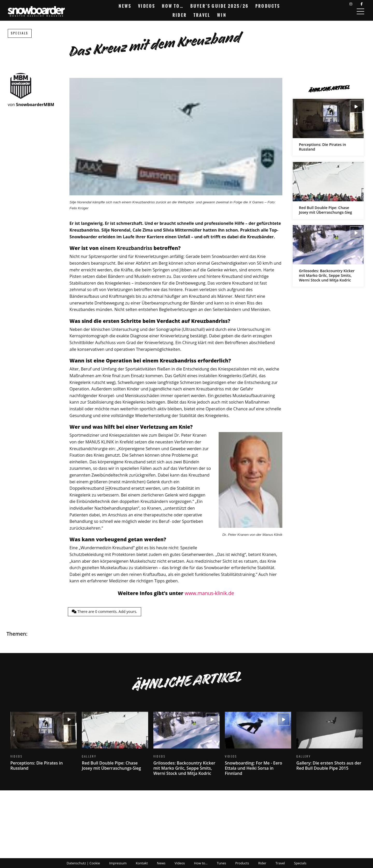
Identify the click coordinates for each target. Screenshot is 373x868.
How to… (173, 6)
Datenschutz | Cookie (83, 863)
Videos (147, 6)
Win (222, 15)
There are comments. (104, 611)
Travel (202, 15)
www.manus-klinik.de (209, 593)
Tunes (221, 863)
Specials (20, 33)
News (125, 6)
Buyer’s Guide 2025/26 (220, 6)
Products (268, 6)
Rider (180, 15)
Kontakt (142, 863)
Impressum (118, 863)
